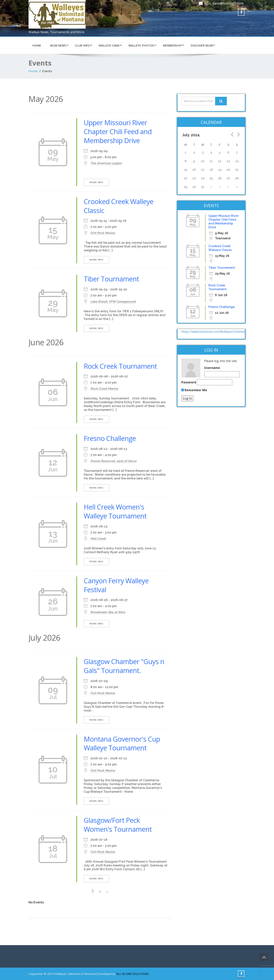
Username (212, 368)
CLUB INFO (84, 45)
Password (189, 382)
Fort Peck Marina (103, 233)
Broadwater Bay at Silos (108, 612)
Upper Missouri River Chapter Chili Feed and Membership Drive (118, 132)
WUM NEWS (59, 45)
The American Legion (106, 163)
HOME (37, 45)
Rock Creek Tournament (120, 366)
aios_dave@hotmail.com (224, 3)
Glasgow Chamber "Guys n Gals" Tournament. (124, 666)
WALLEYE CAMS (110, 45)
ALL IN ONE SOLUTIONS (132, 974)
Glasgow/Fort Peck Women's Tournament (118, 825)
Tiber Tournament (111, 279)
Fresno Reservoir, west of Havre (114, 461)
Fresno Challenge (110, 438)
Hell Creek (98, 539)
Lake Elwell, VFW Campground (113, 302)
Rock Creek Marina (104, 389)
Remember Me (194, 390)
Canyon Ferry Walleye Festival (116, 585)
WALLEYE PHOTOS (142, 45)
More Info (96, 182)
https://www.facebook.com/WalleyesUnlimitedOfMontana (222, 332)
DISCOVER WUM (203, 45)
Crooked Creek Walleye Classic (119, 206)
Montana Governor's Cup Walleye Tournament (122, 744)
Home (33, 71)
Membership (174, 45)
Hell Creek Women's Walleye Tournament (115, 511)
